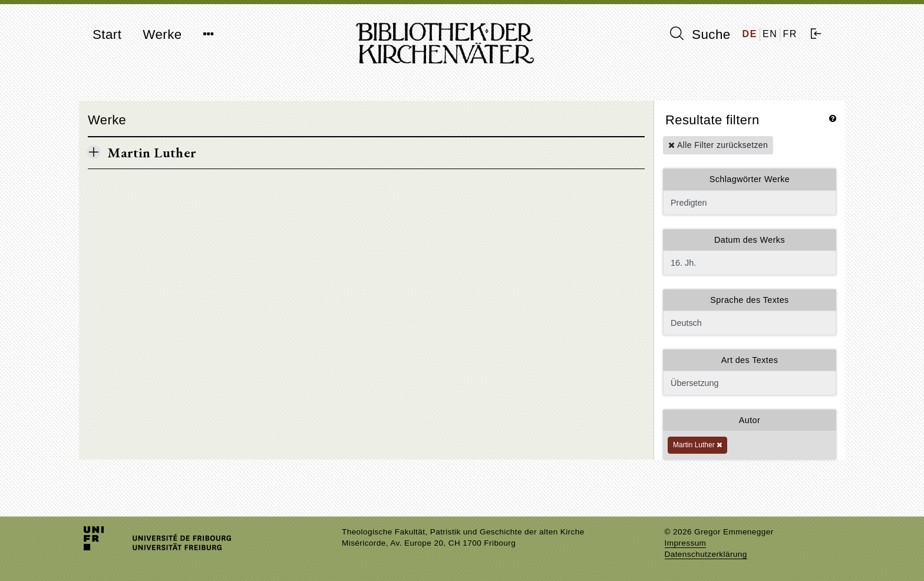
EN (770, 34)
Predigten (750, 203)
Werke (162, 34)
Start (107, 34)
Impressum (686, 543)
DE (750, 34)
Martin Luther (697, 445)
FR (790, 34)
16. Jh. (750, 263)
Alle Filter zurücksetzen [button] (718, 145)
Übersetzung (750, 383)
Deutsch (750, 323)
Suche (700, 34)
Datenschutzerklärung (706, 554)
